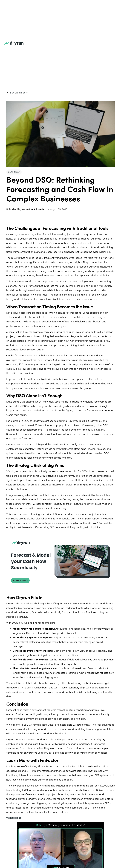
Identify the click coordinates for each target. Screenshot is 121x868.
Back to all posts (19, 92)
